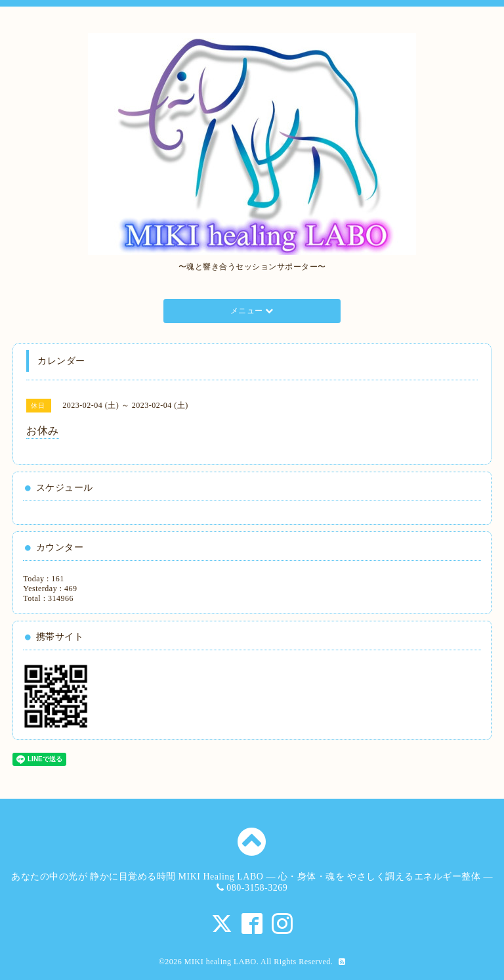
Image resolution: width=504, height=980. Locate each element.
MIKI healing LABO (220, 962)
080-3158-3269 (257, 888)
